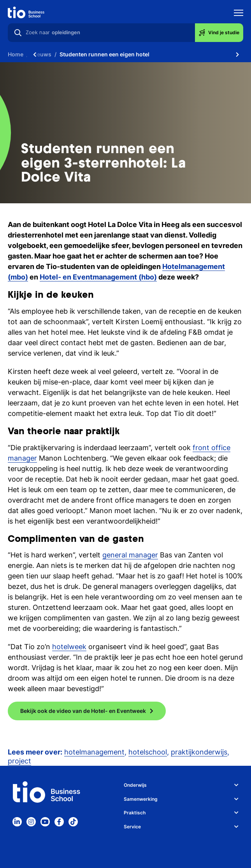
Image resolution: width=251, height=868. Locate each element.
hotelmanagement (94, 752)
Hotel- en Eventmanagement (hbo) (98, 277)
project (19, 761)
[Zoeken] (18, 33)
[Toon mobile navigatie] (239, 14)
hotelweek (69, 647)
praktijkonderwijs (199, 752)
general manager (130, 555)
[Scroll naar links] (35, 54)
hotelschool (148, 752)
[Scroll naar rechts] (237, 54)
